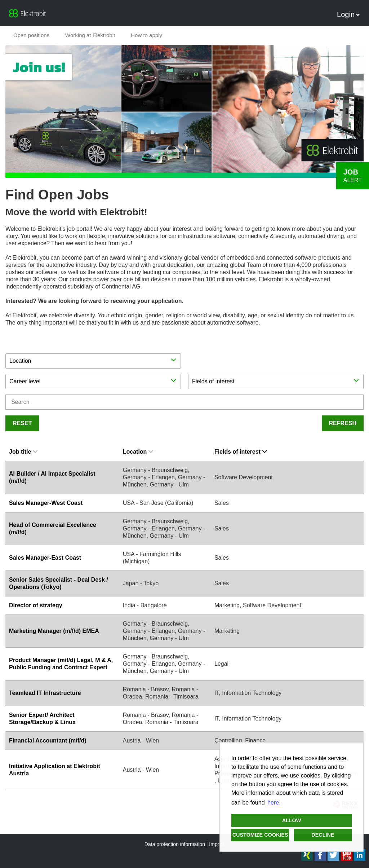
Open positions (31, 35)
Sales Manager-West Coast (46, 503)
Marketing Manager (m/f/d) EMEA (54, 631)
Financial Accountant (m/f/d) (48, 741)
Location (138, 452)
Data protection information (175, 844)
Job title (23, 452)
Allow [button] (292, 820)
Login (348, 14)
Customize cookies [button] (260, 835)
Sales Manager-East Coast (45, 558)
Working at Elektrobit (90, 35)
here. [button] (274, 803)
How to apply (146, 35)
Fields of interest (241, 452)
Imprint (217, 844)
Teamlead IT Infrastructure (45, 693)
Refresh (343, 423)
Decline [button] (323, 835)
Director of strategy (36, 605)
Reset (22, 423)
